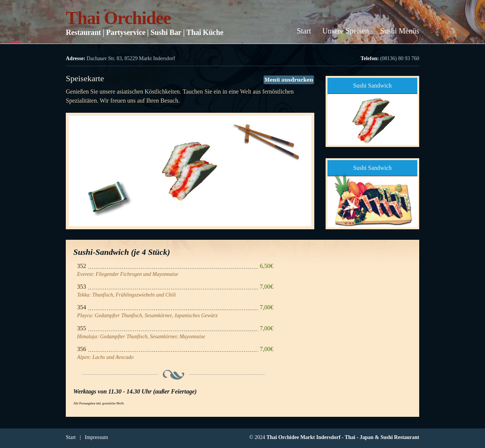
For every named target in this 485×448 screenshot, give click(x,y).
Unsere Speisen (346, 31)
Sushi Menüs (400, 31)
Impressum (96, 437)
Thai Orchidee (118, 18)
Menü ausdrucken (289, 80)
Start (304, 31)
